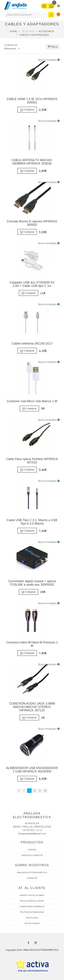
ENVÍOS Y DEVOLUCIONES (32, 895)
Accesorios (46, 31)
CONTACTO (32, 878)
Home (13, 31)
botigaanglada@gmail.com (32, 834)
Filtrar (53, 47)
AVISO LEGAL (32, 918)
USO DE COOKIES (32, 923)
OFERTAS (32, 850)
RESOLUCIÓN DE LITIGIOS (32, 901)
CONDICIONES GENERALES (32, 906)
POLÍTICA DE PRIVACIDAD (32, 912)
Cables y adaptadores (34, 35)
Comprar (27, 110)
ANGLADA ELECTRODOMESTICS (32, 872)
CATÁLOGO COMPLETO (32, 855)
